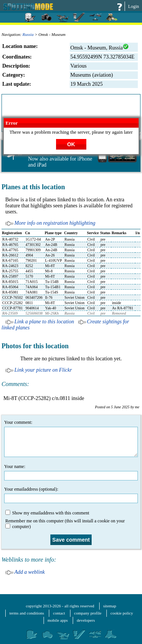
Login (133, 6)
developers (86, 620)
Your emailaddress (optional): (71, 495)
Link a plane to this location (44, 322)
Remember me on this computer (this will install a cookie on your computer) (65, 524)
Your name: (71, 472)
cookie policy (122, 613)
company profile (88, 613)
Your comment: (71, 438)
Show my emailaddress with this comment (47, 513)
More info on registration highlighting (55, 223)
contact (59, 613)
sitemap (110, 606)
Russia (28, 34)
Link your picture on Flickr (43, 370)
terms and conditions (27, 613)
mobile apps (58, 620)
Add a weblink (30, 572)
